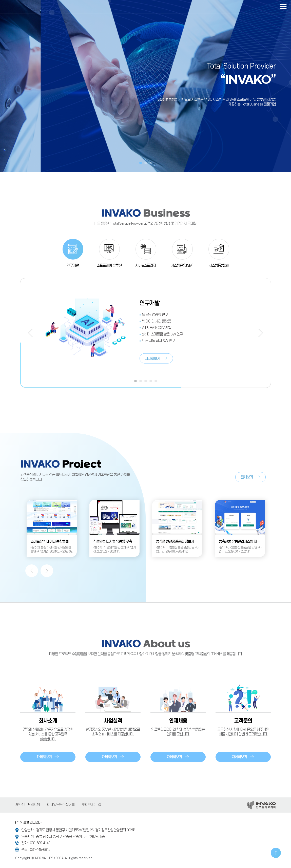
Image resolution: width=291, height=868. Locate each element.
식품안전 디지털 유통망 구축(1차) (116, 542)
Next (261, 333)
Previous (30, 333)
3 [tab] (151, 163)
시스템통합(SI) (219, 266)
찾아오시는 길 (92, 805)
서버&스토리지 (145, 266)
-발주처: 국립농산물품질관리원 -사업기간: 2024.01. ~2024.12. (177, 550)
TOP (276, 853)
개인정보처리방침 (27, 805)
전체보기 (247, 477)
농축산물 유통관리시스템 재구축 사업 (242, 542)
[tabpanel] (145, 86)
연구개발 (73, 266)
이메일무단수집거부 (61, 805)
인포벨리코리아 (27, 7)
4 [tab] (151, 381)
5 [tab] (156, 381)
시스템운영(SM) (182, 266)
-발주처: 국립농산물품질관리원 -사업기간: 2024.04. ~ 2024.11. (240, 550)
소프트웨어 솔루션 (109, 266)
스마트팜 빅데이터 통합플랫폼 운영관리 (54, 542)
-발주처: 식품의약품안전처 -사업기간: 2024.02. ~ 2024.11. (114, 550)
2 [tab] (146, 163)
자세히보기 (152, 359)
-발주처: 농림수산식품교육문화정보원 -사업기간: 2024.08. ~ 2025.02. (51, 550)
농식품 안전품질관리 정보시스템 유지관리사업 (179, 542)
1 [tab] (141, 163)
